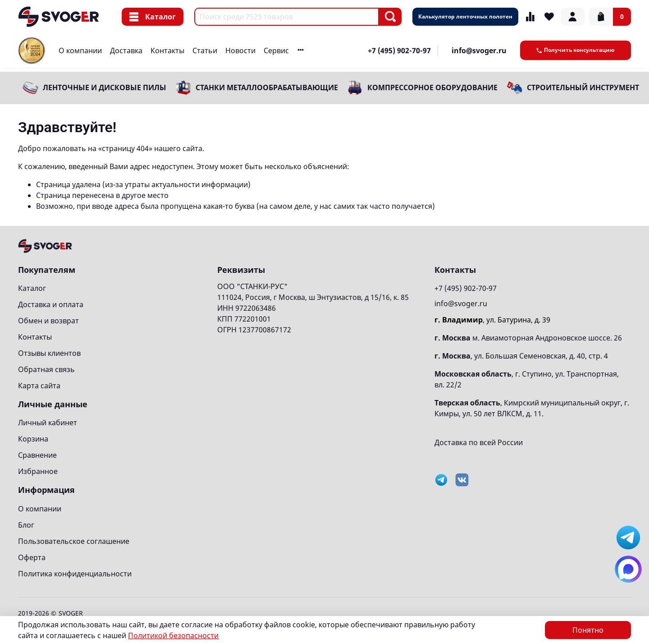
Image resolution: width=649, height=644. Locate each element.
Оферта (32, 557)
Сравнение (37, 455)
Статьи (205, 51)
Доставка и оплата (51, 304)
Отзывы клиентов (49, 353)
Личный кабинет (48, 423)
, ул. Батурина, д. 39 (492, 320)
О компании (80, 51)
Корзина (33, 439)
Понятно (588, 630)
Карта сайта (39, 386)
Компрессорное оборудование (432, 87)
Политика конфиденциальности (75, 574)
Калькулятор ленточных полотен (465, 16)
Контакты (167, 51)
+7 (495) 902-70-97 (399, 51)
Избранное (38, 471)
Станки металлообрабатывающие (267, 87)
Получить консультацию (576, 50)
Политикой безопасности (173, 635)
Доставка (126, 51)
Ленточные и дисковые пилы (105, 87)
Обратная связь (46, 369)
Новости (240, 51)
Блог (26, 525)
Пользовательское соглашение (74, 541)
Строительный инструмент (583, 87)
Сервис (276, 51)
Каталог (153, 17)
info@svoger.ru (479, 51)
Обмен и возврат (48, 321)
